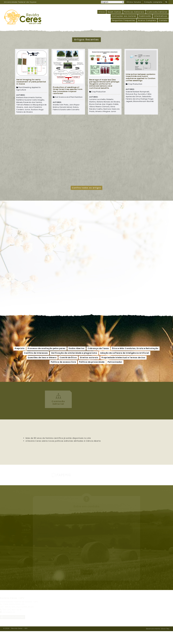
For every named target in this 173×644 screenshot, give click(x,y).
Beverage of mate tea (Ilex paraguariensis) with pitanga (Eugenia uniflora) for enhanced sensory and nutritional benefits (104, 84)
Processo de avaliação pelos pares (47, 348)
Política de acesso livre (63, 362)
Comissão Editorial (157, 12)
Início (101, 12)
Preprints (20, 348)
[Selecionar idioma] (112, 2)
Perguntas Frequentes (123, 20)
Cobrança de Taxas (98, 348)
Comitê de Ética (68, 358)
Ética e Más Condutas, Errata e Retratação (135, 348)
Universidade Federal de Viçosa (20, 2)
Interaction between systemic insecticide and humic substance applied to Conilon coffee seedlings (141, 77)
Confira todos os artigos (86, 188)
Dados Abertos (77, 348)
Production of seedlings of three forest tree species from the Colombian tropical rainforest (68, 90)
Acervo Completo (147, 20)
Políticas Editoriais (134, 12)
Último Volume (134, 2)
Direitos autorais (89, 358)
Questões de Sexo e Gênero (42, 358)
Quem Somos (114, 12)
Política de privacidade (92, 362)
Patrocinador (115, 362)
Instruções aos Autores (124, 16)
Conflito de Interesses (36, 353)
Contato (163, 20)
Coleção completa (153, 2)
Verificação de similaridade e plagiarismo (74, 353)
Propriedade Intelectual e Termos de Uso (123, 358)
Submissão (145, 16)
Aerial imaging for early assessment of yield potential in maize (31, 82)
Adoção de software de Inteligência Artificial (125, 353)
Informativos (161, 16)
